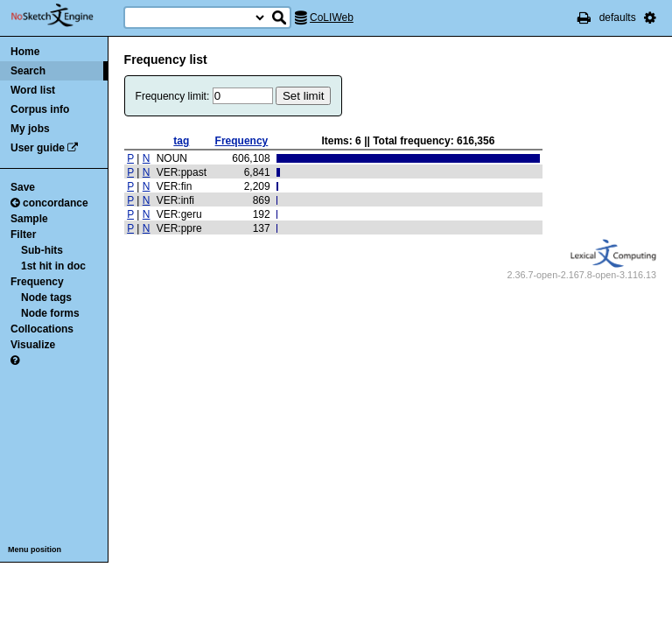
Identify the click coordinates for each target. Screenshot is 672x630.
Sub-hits (42, 250)
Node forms (50, 313)
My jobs (30, 129)
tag (181, 141)
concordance (49, 203)
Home (25, 52)
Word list (33, 90)
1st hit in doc (53, 266)
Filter (23, 234)
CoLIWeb (332, 17)
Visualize (33, 345)
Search (28, 71)
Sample (29, 219)
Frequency (37, 282)
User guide (38, 148)
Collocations (42, 329)
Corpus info (40, 109)
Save (23, 187)
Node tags (46, 297)
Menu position (35, 549)
